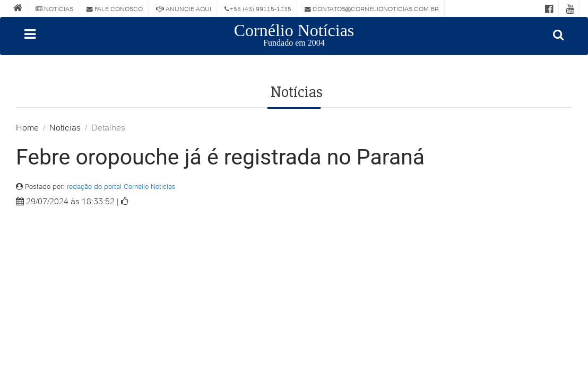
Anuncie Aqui (184, 9)
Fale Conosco (115, 9)
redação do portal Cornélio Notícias (121, 186)
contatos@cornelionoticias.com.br (372, 9)
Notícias (54, 9)
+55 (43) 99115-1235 (258, 9)
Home (27, 127)
